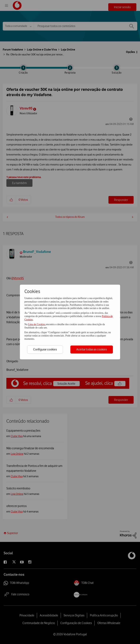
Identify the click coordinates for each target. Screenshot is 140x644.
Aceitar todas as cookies (92, 349)
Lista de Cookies (37, 324)
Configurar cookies (45, 349)
